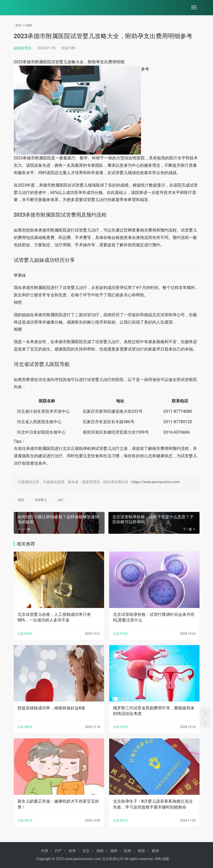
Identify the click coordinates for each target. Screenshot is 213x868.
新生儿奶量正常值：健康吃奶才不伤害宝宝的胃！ (58, 804)
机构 (127, 851)
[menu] (194, 8)
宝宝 (86, 851)
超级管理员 (23, 48)
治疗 (61, 500)
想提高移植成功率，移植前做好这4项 (51, 708)
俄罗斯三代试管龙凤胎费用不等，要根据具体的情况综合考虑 (154, 711)
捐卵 (100, 851)
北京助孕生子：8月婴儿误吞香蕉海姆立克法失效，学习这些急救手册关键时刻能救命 (153, 804)
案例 (155, 851)
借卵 (29, 25)
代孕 (45, 851)
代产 (58, 851)
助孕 (72, 851)
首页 (18, 25)
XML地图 (162, 859)
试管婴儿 (41, 500)
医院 (21, 500)
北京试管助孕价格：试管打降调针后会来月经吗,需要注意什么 (154, 617)
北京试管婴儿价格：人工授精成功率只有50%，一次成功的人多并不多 (54, 617)
